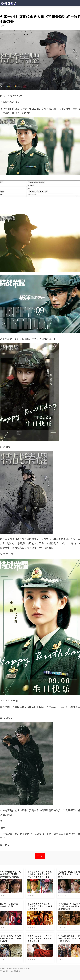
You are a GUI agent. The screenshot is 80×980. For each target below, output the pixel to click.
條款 (12, 971)
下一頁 (40, 856)
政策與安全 (6, 971)
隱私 (15, 971)
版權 (19, 971)
